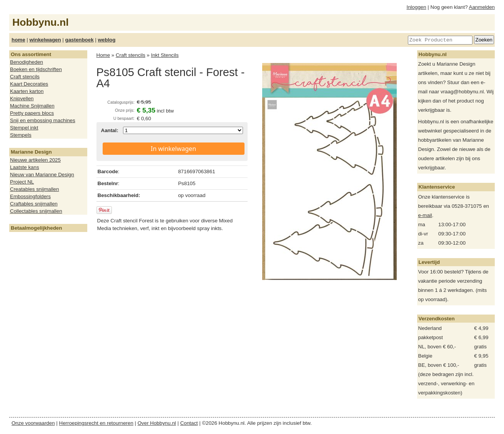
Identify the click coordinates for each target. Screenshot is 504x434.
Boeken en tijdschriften (36, 69)
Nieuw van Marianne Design (42, 175)
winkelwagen (45, 40)
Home (103, 55)
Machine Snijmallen (32, 106)
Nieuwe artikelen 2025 (35, 160)
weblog (106, 40)
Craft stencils (25, 77)
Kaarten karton (27, 91)
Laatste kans (25, 167)
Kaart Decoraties (29, 84)
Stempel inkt (24, 128)
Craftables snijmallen (34, 204)
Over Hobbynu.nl (157, 423)
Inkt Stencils (165, 55)
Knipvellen (22, 99)
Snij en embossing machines (43, 120)
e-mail (425, 215)
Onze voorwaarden (33, 423)
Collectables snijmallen (36, 211)
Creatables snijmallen (34, 189)
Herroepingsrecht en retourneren (96, 423)
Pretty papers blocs (32, 113)
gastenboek (80, 40)
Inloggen (417, 7)
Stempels (21, 135)
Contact (189, 423)
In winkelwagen (173, 149)
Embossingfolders (30, 196)
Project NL (22, 182)
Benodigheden (27, 62)
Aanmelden (482, 7)
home (18, 40)
